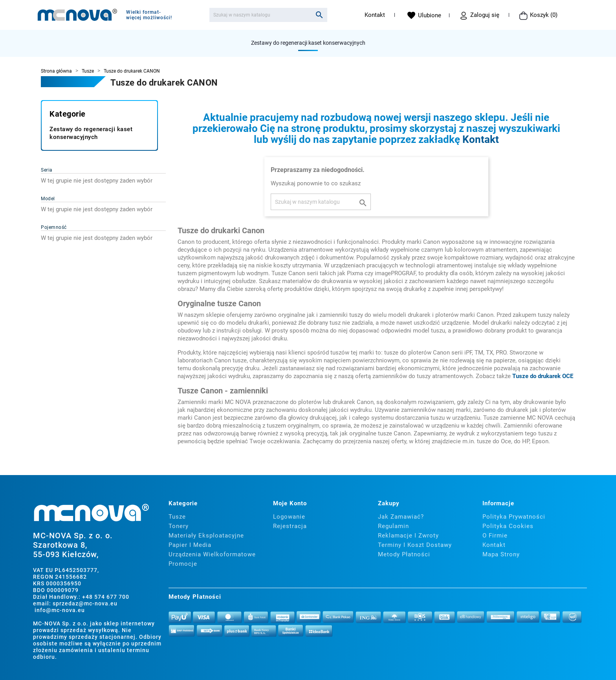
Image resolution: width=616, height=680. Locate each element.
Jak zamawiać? (401, 517)
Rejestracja (290, 526)
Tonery (179, 526)
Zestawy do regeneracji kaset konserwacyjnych (308, 43)
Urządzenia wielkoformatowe (212, 554)
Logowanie (289, 517)
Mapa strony (501, 554)
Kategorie (68, 114)
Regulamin (393, 526)
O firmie (495, 536)
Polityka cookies (508, 526)
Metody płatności (404, 554)
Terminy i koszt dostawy (415, 545)
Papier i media (190, 545)
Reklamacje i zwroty (408, 536)
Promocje (183, 564)
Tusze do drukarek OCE (543, 376)
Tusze (177, 517)
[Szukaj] (268, 15)
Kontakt (375, 15)
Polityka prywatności (514, 517)
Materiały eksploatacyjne (206, 536)
